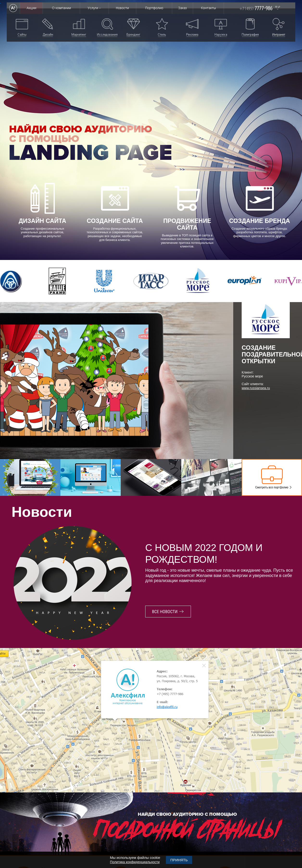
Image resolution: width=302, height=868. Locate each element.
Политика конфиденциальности (135, 862)
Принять (179, 860)
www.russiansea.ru (256, 388)
